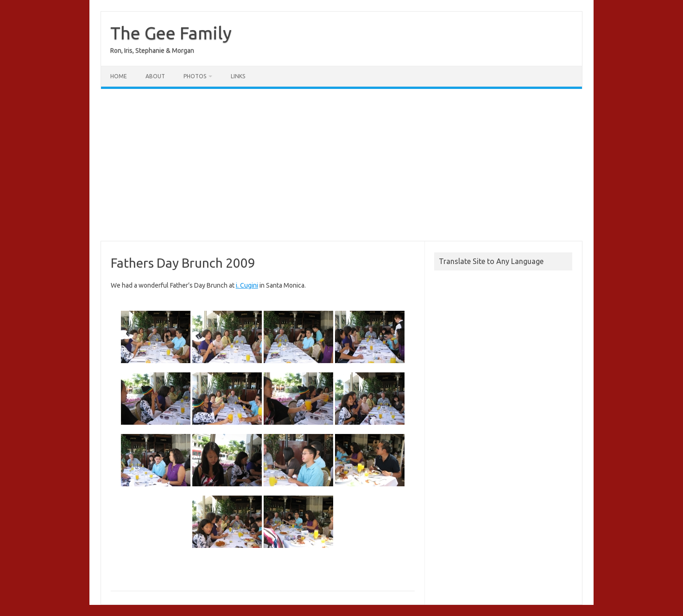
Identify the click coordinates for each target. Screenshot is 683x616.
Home (119, 76)
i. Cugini (247, 285)
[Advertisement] (341, 165)
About (155, 76)
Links (238, 76)
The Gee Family (171, 33)
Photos (195, 76)
